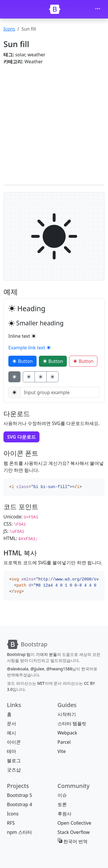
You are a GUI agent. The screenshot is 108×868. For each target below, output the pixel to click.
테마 (12, 751)
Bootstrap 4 (19, 804)
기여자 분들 (46, 654)
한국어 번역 (73, 841)
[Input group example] (60, 392)
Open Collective (74, 823)
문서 (12, 724)
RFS (11, 823)
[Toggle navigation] (98, 9)
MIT (41, 683)
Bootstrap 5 (19, 795)
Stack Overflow (74, 832)
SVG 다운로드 (21, 437)
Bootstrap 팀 (19, 654)
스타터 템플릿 (72, 724)
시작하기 (67, 714)
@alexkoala (18, 669)
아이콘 (14, 742)
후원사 (65, 814)
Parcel (64, 742)
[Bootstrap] (55, 9)
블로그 (14, 761)
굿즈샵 (14, 770)
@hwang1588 (59, 669)
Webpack (67, 733)
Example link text (30, 348)
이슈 (62, 795)
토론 (62, 804)
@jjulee (37, 669)
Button (22, 361)
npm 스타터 (19, 832)
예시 (12, 733)
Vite (62, 751)
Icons (9, 29)
